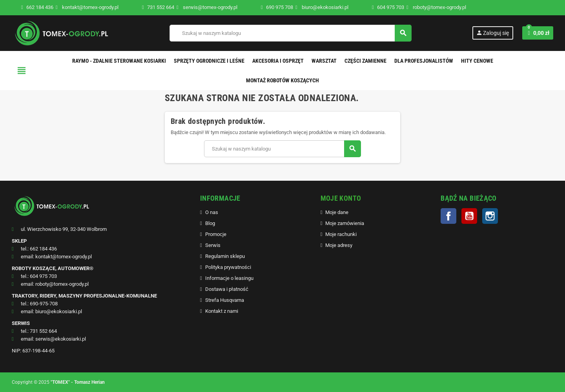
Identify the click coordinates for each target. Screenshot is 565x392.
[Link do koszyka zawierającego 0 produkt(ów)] (538, 33)
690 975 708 (280, 7)
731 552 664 (161, 7)
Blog (210, 223)
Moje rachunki (341, 234)
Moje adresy (339, 245)
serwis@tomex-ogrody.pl (207, 7)
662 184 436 (40, 7)
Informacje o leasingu (229, 278)
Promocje (216, 234)
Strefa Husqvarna (225, 300)
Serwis (213, 245)
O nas (212, 212)
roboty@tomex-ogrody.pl (436, 7)
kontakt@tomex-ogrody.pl (87, 7)
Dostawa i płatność (227, 289)
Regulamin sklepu (225, 256)
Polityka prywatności (228, 267)
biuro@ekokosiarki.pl (322, 7)
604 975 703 (391, 7)
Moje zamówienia (345, 223)
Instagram (490, 216)
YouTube (469, 216)
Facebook (448, 216)
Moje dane (337, 212)
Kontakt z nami (222, 311)
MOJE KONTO (341, 198)
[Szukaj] (290, 33)
